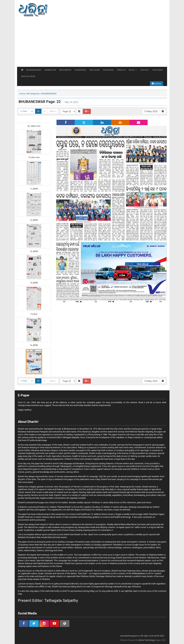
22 (38, 111)
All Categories (33, 94)
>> (45, 111)
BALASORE (95, 70)
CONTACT (145, 70)
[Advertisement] (92, 43)
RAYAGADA (108, 70)
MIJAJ (133, 70)
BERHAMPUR (65, 70)
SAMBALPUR (50, 70)
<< (32, 111)
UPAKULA (121, 70)
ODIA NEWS (158, 70)
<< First (24, 111)
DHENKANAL (81, 70)
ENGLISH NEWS (28, 76)
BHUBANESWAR (34, 70)
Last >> (53, 111)
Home (22, 94)
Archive (156, 84)
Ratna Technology (147, 640)
